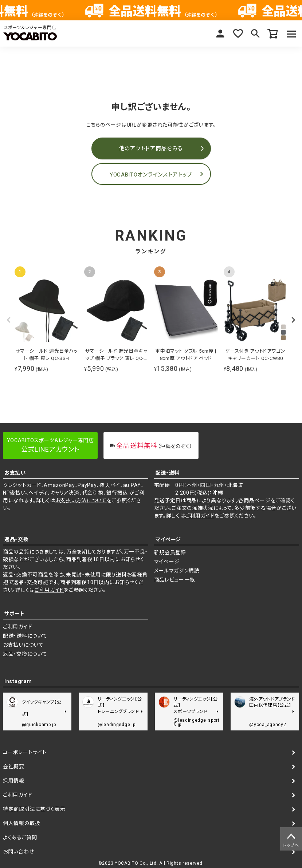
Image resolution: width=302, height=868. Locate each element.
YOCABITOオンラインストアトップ (151, 175)
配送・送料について (25, 636)
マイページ (220, 33)
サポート (15, 614)
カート (273, 33)
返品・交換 (17, 539)
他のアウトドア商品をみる (151, 148)
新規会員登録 (170, 552)
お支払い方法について (81, 500)
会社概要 (14, 766)
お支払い (15, 473)
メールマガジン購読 (177, 571)
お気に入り (238, 33)
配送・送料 (168, 473)
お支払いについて (23, 645)
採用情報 (14, 781)
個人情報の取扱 (21, 823)
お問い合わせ (18, 852)
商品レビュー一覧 (175, 580)
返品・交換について (25, 654)
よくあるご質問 (20, 837)
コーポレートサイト (25, 752)
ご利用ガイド (200, 516)
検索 (255, 33)
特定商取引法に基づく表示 (34, 809)
